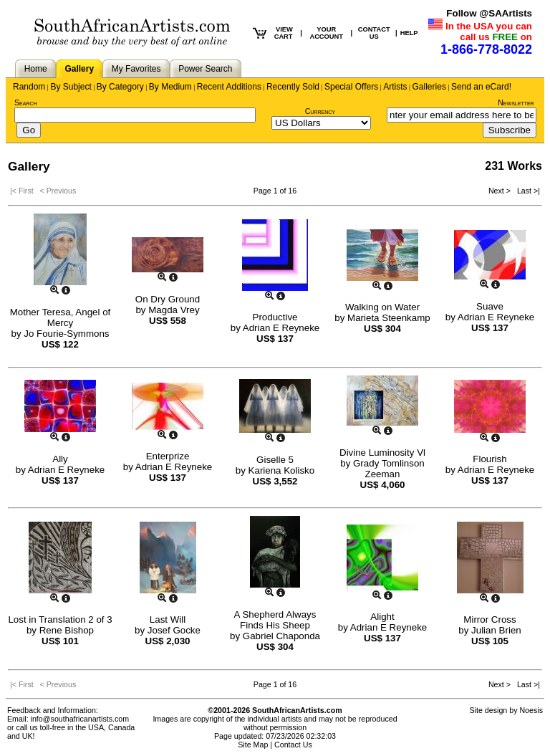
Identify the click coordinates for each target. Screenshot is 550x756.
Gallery (79, 69)
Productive (275, 317)
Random (29, 87)
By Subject (71, 87)
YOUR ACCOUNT (326, 33)
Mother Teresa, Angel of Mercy (61, 317)
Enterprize (168, 456)
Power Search (205, 69)
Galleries (429, 87)
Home (36, 69)
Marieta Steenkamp (389, 318)
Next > (501, 191)
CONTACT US (374, 33)
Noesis (531, 710)
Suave (490, 306)
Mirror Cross (489, 619)
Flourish (489, 459)
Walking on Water (382, 307)
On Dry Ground (168, 299)
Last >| (526, 191)
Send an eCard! (481, 87)
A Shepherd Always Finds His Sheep (275, 620)
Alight (382, 617)
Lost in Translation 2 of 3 (60, 619)
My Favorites (136, 69)
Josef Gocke (174, 630)
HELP (409, 33)
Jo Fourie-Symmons (66, 334)
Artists (395, 87)
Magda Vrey (174, 310)
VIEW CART (284, 33)
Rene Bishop (67, 630)
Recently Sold (293, 87)
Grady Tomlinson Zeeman (389, 469)
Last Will (168, 619)
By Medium (170, 87)
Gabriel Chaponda (281, 636)
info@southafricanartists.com (80, 719)
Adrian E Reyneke (281, 328)
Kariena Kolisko (282, 470)
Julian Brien (496, 630)
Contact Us (293, 745)
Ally (60, 459)
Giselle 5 (275, 460)
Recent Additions (229, 87)
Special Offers (351, 87)
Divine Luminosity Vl (382, 453)
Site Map (253, 745)
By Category (120, 87)
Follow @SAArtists (489, 13)
